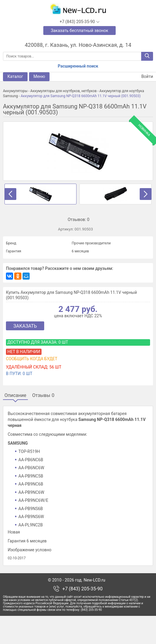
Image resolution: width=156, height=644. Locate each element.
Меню (39, 76)
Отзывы (43, 395)
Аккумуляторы (15, 91)
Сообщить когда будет (32, 359)
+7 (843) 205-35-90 (82, 617)
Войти (144, 77)
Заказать (25, 326)
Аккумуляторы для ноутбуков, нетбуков (63, 91)
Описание (15, 395)
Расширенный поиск (78, 66)
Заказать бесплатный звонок (79, 31)
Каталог (15, 76)
